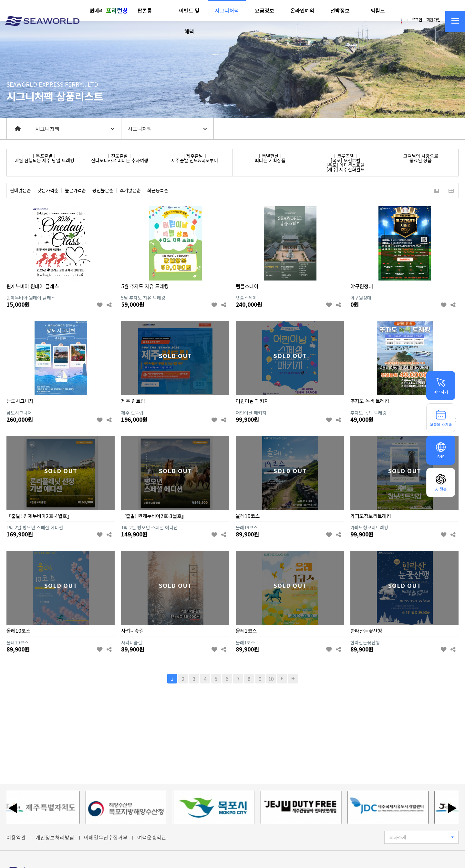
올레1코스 (246, 630)
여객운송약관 (152, 837)
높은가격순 (75, 191)
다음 (282, 679)
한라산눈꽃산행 (366, 630)
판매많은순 (21, 191)
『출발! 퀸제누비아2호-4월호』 (39, 516)
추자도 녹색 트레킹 (370, 401)
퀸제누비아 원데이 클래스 (33, 286)
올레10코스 (18, 630)
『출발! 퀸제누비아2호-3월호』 (154, 516)
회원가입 (433, 20)
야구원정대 (362, 286)
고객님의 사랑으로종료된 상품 (421, 158)
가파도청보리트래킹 (371, 516)
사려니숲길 (132, 630)
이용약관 (16, 837)
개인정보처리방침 (55, 837)
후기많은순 (130, 191)
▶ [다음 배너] (452, 808)
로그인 (417, 20)
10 (271, 679)
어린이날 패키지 (252, 401)
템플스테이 (247, 286)
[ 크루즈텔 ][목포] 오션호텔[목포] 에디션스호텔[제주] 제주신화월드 (346, 163)
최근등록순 (158, 191)
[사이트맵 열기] (455, 21)
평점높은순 (103, 191)
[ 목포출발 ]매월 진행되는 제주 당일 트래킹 (44, 158)
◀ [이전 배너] (13, 808)
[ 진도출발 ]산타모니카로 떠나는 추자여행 (120, 158)
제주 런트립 (133, 401)
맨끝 (293, 679)
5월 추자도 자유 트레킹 (145, 286)
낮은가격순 (48, 191)
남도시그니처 (20, 401)
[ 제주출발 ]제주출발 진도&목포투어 (195, 158)
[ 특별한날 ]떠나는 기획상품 (270, 158)
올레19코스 (248, 516)
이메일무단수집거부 (106, 837)
